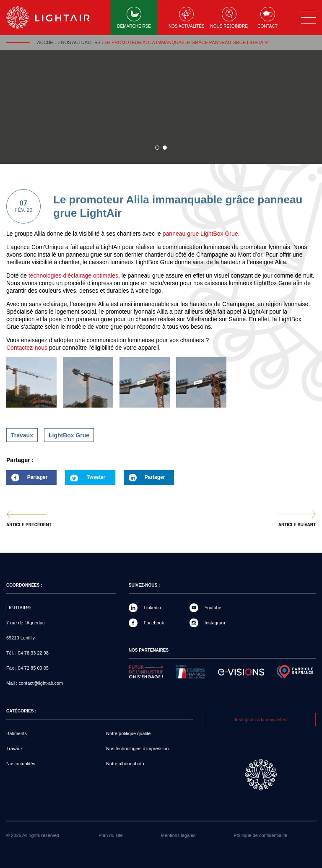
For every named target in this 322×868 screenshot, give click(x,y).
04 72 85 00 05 (33, 668)
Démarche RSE (134, 18)
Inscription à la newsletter (261, 720)
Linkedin (152, 608)
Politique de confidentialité (260, 835)
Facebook (154, 623)
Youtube (213, 608)
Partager (27, 479)
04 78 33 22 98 (33, 653)
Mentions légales (178, 835)
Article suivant (297, 525)
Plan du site (110, 835)
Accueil (47, 42)
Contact (267, 18)
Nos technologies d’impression (137, 748)
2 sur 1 (165, 148)
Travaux (22, 435)
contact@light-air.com (41, 683)
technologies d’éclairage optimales (73, 275)
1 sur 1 (157, 148)
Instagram (215, 623)
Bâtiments (17, 733)
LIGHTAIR (55, 18)
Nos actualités (187, 18)
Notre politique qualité (128, 733)
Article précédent (29, 525)
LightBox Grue (69, 435)
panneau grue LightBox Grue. (200, 234)
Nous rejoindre (229, 18)
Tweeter (96, 477)
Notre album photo (125, 764)
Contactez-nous (27, 348)
